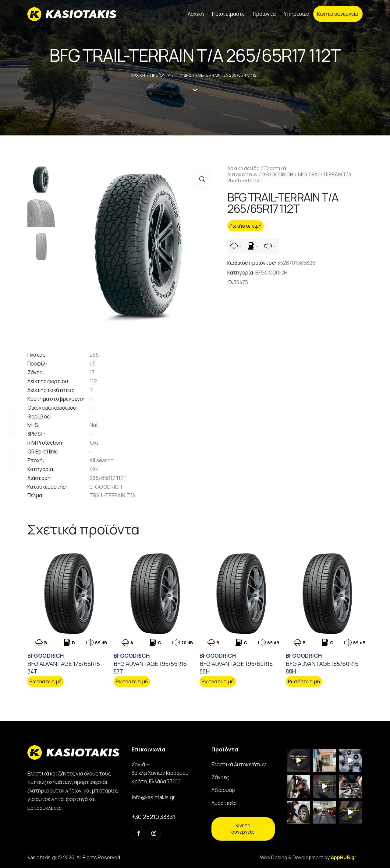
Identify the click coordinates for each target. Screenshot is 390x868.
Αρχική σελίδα (243, 168)
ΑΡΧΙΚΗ (138, 75)
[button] (202, 179)
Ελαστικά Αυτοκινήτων (257, 171)
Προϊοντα (160, 75)
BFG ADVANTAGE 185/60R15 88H (322, 667)
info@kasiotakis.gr (153, 797)
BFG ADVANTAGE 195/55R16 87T (150, 667)
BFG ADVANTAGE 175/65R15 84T (64, 667)
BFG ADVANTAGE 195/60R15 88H (236, 667)
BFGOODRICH (278, 174)
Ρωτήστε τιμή (245, 226)
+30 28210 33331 (153, 816)
